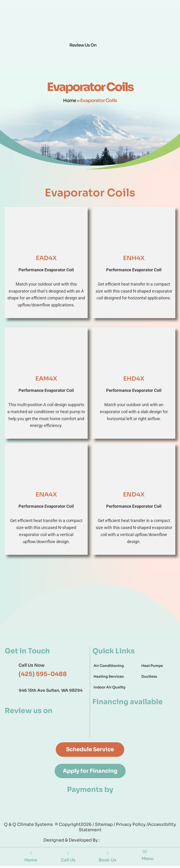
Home (70, 101)
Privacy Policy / (132, 825)
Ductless (149, 676)
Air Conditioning (109, 666)
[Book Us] (107, 854)
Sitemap (104, 825)
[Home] (31, 854)
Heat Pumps (152, 666)
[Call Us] (68, 854)
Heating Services (109, 676)
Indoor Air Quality (109, 687)
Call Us (68, 861)
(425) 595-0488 (43, 674)
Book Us (107, 861)
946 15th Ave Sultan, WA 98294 (51, 690)
